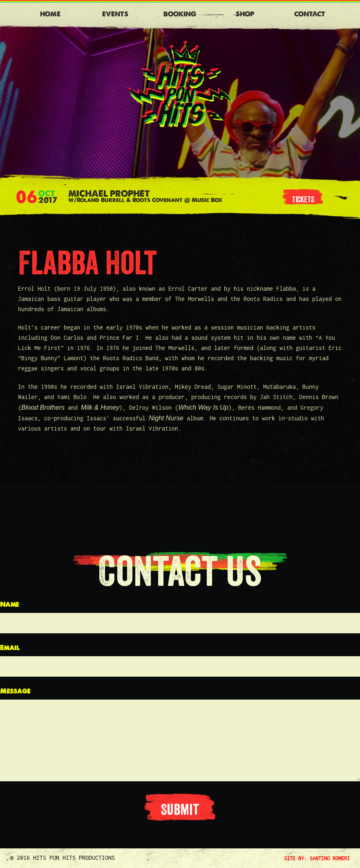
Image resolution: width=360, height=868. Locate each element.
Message (15, 691)
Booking (180, 14)
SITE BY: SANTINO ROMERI (317, 858)
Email (10, 648)
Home (50, 14)
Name (9, 604)
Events (115, 14)
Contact (310, 14)
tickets (303, 199)
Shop (245, 14)
